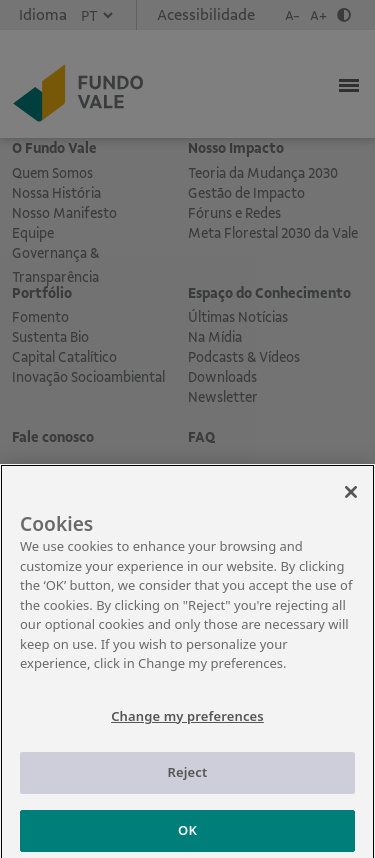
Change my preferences (187, 723)
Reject (188, 780)
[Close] (351, 499)
